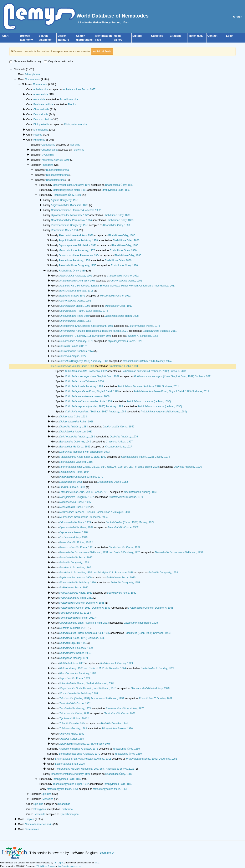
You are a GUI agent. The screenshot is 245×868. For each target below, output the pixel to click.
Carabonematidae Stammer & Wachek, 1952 (76, 210)
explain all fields (102, 52)
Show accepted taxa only (25, 62)
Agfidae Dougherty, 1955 (65, 200)
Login (230, 36)
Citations (176, 36)
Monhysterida (41, 130)
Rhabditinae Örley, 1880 (122, 235)
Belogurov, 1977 (77, 497)
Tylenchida (39, 814)
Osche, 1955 (75, 502)
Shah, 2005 (70, 764)
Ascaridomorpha (69, 99)
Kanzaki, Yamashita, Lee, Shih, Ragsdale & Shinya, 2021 (95, 769)
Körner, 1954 (75, 653)
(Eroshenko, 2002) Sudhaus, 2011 (154, 371)
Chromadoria (40, 84)
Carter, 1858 (72, 739)
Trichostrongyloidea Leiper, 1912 (71, 784)
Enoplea (30, 819)
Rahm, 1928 (122, 316)
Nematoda (39, 824)
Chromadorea (33, 79)
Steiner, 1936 (117, 729)
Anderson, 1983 (76, 432)
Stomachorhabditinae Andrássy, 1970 (79, 754)
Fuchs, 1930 (123, 366)
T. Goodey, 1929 (76, 648)
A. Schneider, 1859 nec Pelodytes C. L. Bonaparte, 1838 (96, 573)
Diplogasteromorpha (76, 124)
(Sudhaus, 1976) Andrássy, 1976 (85, 744)
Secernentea (32, 829)
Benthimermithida (43, 104)
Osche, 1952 (123, 276)
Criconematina (49, 150)
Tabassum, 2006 (84, 381)
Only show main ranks (58, 62)
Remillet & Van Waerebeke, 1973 (84, 452)
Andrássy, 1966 (76, 276)
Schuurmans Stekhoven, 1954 (83, 517)
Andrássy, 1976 (72, 296)
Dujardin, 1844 (73, 643)
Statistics (157, 36)
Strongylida (40, 809)
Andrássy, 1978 (77, 281)
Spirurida (38, 804)
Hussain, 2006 (87, 396)
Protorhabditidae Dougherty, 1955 (70, 225)
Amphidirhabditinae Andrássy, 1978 (78, 240)
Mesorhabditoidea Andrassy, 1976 (72, 185)
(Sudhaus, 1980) (164, 412)
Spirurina (75, 145)
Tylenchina (78, 150)
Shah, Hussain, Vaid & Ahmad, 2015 (88, 688)
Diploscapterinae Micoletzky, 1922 (78, 245)
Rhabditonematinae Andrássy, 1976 (78, 749)
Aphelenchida (41, 89)
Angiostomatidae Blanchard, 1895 (70, 205)
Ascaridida (39, 99)
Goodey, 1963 (73, 729)
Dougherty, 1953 (74, 563)
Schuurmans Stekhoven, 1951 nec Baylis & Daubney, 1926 (100, 552)
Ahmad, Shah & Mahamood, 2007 (87, 683)
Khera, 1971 (76, 547)
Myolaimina (48, 155)
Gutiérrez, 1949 (75, 442)
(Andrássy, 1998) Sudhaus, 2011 (148, 386)
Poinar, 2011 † (73, 346)
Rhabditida (39, 140)
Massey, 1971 (74, 658)
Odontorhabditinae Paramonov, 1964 (79, 255)
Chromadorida (41, 109)
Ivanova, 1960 (75, 578)
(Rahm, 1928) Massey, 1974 (84, 311)
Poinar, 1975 (144, 326)
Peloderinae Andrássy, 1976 (74, 260)
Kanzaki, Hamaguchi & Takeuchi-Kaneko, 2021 (94, 331)
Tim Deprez (59, 863)
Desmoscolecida (42, 119)
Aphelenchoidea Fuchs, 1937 (79, 89)
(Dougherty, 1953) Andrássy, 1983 (84, 361)
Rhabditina (47, 165)
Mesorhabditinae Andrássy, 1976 (77, 250)
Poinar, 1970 (73, 532)
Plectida (72, 104)
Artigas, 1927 (73, 356)
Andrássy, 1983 (74, 427)
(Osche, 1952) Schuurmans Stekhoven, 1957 (92, 698)
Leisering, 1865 (76, 462)
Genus (55, 366)
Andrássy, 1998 (84, 386)
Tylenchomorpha (69, 814)
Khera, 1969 (76, 527)
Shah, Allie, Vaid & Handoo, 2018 (84, 492)
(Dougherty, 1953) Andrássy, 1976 (85, 336)
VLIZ (97, 863)
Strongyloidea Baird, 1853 (116, 190)
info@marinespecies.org (70, 866)
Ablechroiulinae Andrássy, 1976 (76, 235)
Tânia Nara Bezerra (46, 866)
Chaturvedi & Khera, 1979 (81, 477)
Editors (137, 36)
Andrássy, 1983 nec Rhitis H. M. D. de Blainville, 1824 (93, 668)
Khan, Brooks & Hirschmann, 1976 (86, 326)
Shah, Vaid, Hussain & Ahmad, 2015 (83, 759)
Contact (212, 36)
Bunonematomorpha (58, 170)
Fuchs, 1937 (76, 558)
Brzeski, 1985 (71, 482)
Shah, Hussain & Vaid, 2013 (84, 623)
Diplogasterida (41, 124)
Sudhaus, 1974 (76, 351)
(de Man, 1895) (149, 401)
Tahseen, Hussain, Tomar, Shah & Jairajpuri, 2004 (95, 512)
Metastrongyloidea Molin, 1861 (70, 190)
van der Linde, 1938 (77, 366)
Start (5, 36)
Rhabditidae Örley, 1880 (117, 215)
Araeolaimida (41, 94)
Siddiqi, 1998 (75, 306)
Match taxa (196, 36)
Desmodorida (41, 114)
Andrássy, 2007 (72, 663)
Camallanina (48, 145)
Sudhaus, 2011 (76, 291)
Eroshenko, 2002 (86, 371)
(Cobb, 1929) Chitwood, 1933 (148, 633)
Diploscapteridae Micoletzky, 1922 (70, 215)
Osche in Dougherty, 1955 (82, 603)
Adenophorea (32, 74)
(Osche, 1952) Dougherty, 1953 (85, 608)
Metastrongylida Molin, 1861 (62, 789)
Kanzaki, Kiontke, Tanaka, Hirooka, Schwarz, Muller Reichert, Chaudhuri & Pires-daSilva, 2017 (117, 286)
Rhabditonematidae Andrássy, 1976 (71, 774)
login (238, 17)
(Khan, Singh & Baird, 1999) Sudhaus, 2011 (173, 376)
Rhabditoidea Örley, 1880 (119, 185)
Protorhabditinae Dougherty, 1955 (77, 265)
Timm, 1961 (76, 598)
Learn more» (107, 853)
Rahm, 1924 (74, 472)
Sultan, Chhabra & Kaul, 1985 (85, 633)
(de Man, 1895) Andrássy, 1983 (94, 406)
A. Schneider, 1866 (142, 336)
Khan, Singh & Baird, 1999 (92, 376)
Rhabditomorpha (55, 180)
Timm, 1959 (74, 316)
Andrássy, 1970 (150, 688)
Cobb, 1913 (119, 306)
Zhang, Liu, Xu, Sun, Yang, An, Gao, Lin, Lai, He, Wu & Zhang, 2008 (109, 467)
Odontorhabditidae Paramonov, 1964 (71, 220)
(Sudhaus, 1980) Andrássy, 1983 (95, 412)
